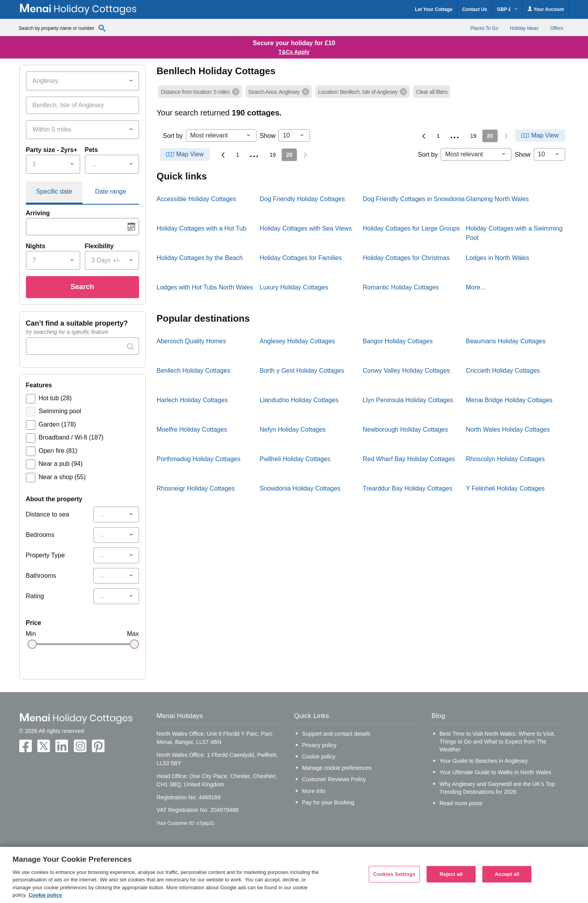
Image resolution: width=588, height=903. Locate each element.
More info (314, 791)
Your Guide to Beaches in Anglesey (484, 761)
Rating (35, 596)
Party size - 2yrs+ (52, 150)
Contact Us (475, 9)
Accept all (507, 874)
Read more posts (461, 803)
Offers (557, 28)
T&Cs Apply (294, 52)
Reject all (451, 874)
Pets (92, 150)
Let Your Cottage (434, 9)
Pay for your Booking (328, 802)
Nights (36, 246)
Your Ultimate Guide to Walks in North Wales (495, 772)
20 (490, 136)
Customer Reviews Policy (334, 779)
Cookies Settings (394, 874)
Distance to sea (48, 514)
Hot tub (55, 398)
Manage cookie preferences (337, 768)
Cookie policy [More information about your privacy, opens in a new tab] (45, 895)
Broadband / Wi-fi (71, 437)
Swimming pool (60, 411)
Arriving (38, 213)
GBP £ (507, 9)
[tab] (54, 193)
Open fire (58, 451)
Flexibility (99, 246)
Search (82, 287)
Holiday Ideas (524, 28)
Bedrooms (40, 535)
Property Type (45, 555)
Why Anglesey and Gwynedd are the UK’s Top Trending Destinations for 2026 (497, 788)
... (455, 135)
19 (473, 136)
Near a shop (62, 477)
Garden (57, 424)
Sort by (173, 136)
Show (267, 136)
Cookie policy (319, 756)
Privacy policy (319, 745)
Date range (111, 191)
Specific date (54, 191)
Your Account (546, 9)
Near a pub (60, 464)
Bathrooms (41, 576)
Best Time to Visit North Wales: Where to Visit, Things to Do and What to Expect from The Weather (497, 742)
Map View (545, 135)
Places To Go (484, 28)
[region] (294, 875)
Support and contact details (336, 734)
